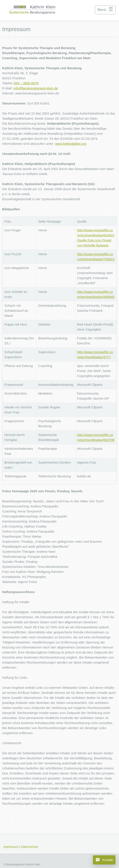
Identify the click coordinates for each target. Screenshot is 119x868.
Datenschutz (30, 847)
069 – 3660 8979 (26, 83)
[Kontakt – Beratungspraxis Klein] (104, 860)
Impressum (11, 847)
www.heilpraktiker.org (71, 144)
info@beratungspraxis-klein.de (36, 88)
